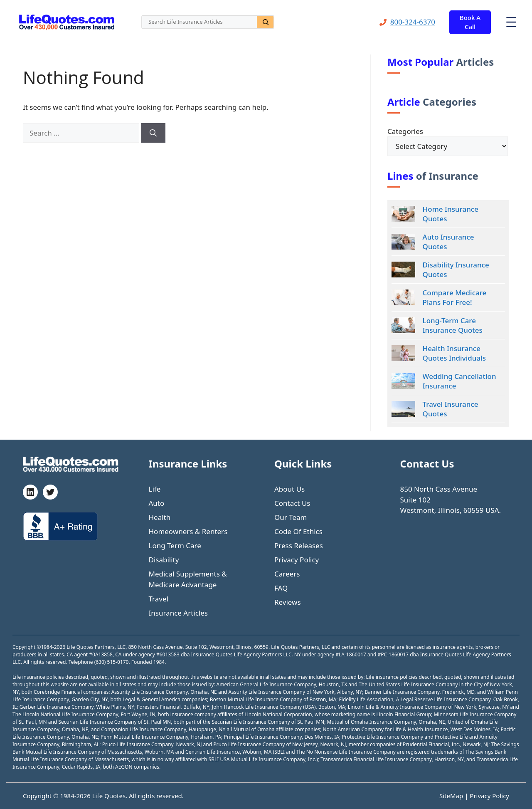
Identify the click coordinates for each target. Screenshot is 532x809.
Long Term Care (175, 546)
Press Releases (299, 546)
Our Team (291, 517)
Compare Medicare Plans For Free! (455, 297)
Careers (287, 574)
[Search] (265, 22)
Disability (164, 560)
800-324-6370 (413, 22)
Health (160, 517)
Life (155, 489)
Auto (157, 503)
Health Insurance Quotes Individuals (454, 353)
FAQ (281, 588)
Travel (159, 599)
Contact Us (292, 503)
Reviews (288, 602)
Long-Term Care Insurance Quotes (453, 325)
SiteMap (452, 796)
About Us (289, 489)
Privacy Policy (297, 560)
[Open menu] (511, 22)
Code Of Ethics (298, 531)
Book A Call (470, 22)
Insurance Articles (179, 613)
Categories (405, 131)
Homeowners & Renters (188, 531)
